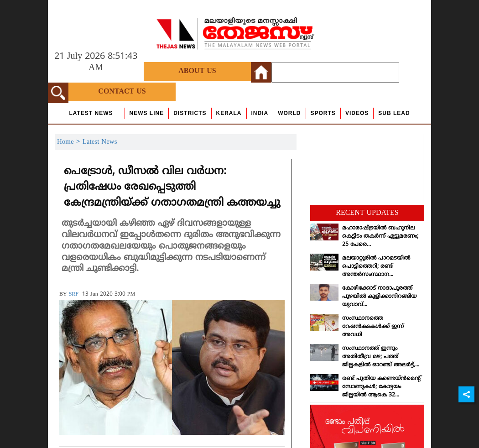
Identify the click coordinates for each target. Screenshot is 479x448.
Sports (323, 113)
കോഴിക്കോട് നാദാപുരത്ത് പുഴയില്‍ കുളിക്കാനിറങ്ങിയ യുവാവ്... (379, 297)
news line (147, 113)
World (289, 113)
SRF (74, 294)
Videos (357, 113)
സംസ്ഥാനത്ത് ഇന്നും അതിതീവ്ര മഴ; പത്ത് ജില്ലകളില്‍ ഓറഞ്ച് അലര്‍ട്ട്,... (381, 357)
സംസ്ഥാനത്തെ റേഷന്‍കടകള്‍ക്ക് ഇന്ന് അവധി (373, 327)
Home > (70, 142)
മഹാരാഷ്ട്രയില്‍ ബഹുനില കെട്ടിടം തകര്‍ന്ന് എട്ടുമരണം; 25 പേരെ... (380, 237)
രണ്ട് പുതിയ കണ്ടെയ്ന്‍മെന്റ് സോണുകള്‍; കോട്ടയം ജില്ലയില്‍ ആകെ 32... (382, 387)
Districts (190, 113)
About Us (197, 71)
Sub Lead (394, 113)
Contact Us (122, 92)
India (260, 113)
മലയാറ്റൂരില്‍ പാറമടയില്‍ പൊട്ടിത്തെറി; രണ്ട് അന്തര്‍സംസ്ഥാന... (376, 267)
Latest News (91, 113)
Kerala (229, 113)
